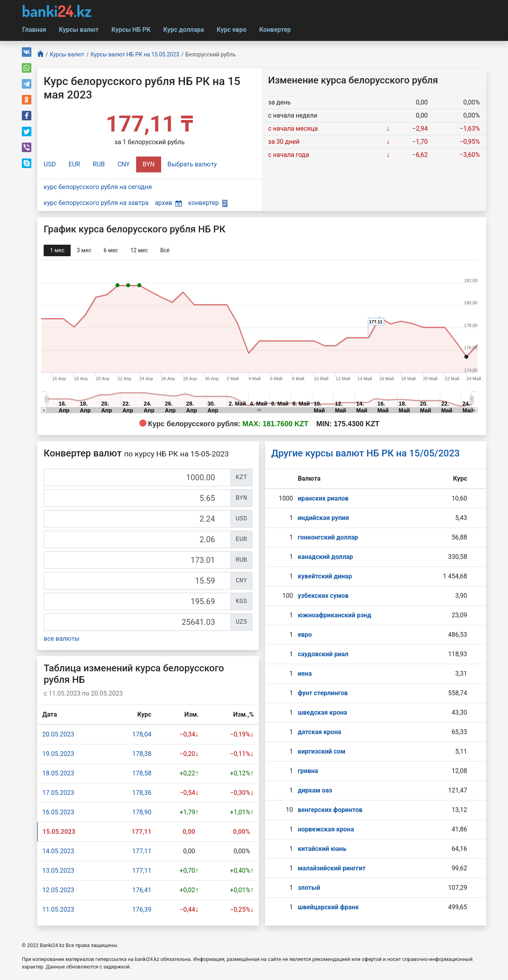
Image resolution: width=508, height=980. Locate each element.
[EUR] (137, 539)
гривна (308, 771)
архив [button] (168, 203)
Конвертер (275, 30)
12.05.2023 (58, 890)
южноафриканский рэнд (335, 615)
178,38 (142, 754)
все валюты (62, 639)
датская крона (319, 732)
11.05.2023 (58, 909)
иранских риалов (323, 498)
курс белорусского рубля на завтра (96, 203)
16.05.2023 (58, 812)
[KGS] (137, 601)
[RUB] (137, 560)
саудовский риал (323, 654)
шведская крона (322, 712)
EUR (74, 164)
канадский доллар (325, 557)
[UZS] (137, 622)
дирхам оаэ (315, 790)
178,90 (142, 812)
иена (305, 674)
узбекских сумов (323, 596)
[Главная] (40, 55)
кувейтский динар (325, 576)
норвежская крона (326, 829)
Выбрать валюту (192, 164)
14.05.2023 (58, 851)
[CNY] (137, 581)
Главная (34, 30)
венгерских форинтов (330, 810)
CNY (124, 164)
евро (305, 635)
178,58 (142, 773)
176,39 (142, 909)
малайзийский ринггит (332, 868)
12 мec (139, 250)
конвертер (208, 203)
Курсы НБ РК (131, 30)
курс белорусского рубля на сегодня (98, 187)
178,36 (142, 793)
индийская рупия (323, 518)
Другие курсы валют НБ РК (366, 453)
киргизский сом (321, 751)
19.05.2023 (58, 754)
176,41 (142, 890)
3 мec (84, 250)
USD (50, 164)
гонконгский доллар (328, 537)
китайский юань (322, 849)
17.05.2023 (58, 793)
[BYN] (137, 498)
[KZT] (137, 477)
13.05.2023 (58, 871)
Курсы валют (79, 30)
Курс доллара (184, 30)
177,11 (142, 851)
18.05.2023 (58, 773)
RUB (99, 164)
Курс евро (232, 30)
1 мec (57, 250)
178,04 (142, 734)
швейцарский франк (328, 907)
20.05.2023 (58, 734)
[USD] (137, 519)
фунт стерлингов (323, 693)
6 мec (111, 250)
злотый (309, 888)
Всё (165, 250)
